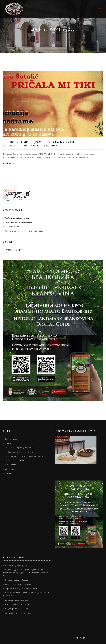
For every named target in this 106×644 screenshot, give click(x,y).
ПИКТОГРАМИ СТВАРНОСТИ (17, 604)
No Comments (37, 146)
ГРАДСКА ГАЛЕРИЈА (13, 250)
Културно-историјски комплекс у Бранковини (25, 231)
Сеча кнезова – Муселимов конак (20, 222)
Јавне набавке (11, 469)
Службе (8, 443)
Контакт (8, 473)
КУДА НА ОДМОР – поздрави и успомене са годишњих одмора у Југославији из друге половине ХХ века (27, 573)
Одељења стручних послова (20, 452)
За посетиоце (11, 439)
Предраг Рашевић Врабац (17, 580)
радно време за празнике (17, 600)
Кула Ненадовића (13, 227)
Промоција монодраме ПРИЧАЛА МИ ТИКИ (39, 142)
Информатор (10, 465)
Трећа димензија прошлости (17, 218)
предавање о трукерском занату (20, 613)
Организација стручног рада (20, 448)
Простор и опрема (16, 460)
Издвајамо (51, 146)
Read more (8, 163)
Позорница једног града (16, 565)
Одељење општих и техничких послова (25, 456)
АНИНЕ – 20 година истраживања (20, 584)
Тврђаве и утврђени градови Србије (21, 588)
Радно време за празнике (17, 609)
